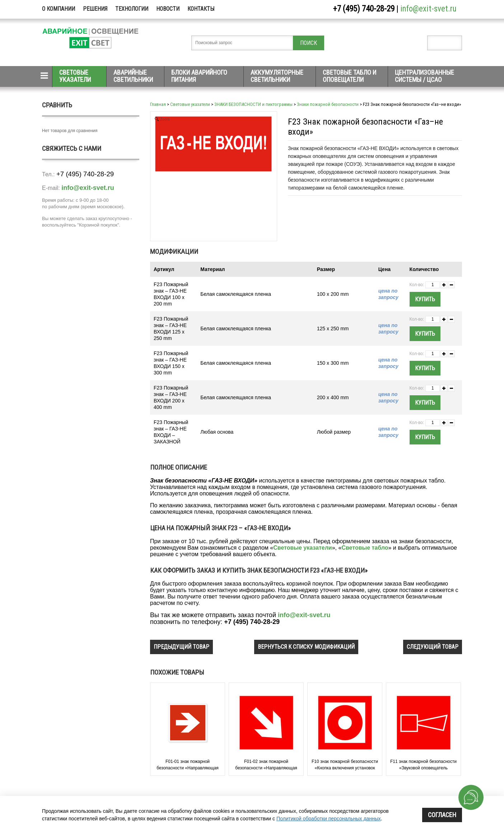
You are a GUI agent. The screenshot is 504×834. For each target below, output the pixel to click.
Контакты (201, 9)
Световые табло (365, 548)
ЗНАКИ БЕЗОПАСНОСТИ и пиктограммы (253, 104)
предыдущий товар (181, 647)
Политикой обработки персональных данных (329, 819)
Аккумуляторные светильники (277, 76)
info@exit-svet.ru (428, 9)
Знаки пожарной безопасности (328, 104)
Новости (168, 9)
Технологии (132, 9)
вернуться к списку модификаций (306, 647)
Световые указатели (75, 76)
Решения (95, 9)
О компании (59, 9)
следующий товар (433, 647)
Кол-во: (417, 285)
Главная (158, 104)
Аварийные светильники (133, 76)
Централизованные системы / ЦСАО (424, 76)
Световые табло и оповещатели (349, 76)
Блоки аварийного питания (199, 76)
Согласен (442, 815)
